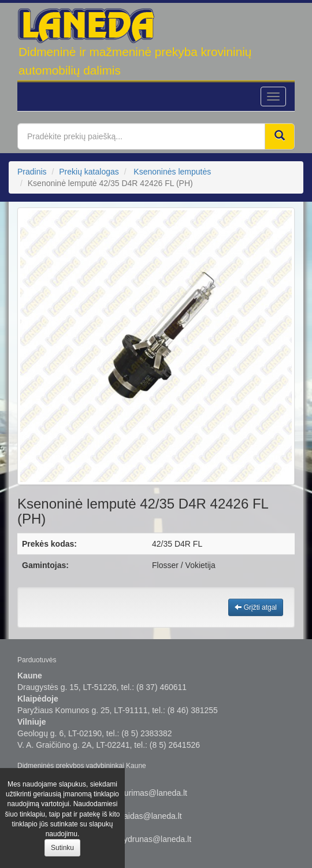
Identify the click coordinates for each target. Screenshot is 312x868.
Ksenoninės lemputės (172, 172)
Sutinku (62, 848)
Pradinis (32, 172)
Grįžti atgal (256, 607)
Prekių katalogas (89, 172)
